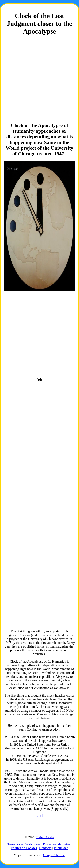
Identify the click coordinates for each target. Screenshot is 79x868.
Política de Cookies (24, 848)
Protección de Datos (57, 844)
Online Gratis (45, 837)
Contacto (46, 848)
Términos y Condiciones (24, 844)
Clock (39, 816)
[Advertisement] (39, 79)
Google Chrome (54, 855)
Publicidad (61, 848)
